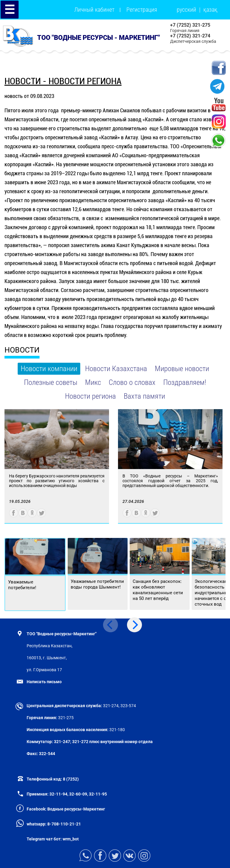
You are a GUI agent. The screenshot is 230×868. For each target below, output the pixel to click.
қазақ (210, 10)
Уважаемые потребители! (22, 585)
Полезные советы (51, 382)
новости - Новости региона (63, 81)
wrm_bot (70, 839)
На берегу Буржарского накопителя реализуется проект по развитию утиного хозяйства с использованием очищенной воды (57, 481)
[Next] (134, 625)
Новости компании (49, 369)
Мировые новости (182, 369)
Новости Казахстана (116, 369)
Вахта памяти (144, 396)
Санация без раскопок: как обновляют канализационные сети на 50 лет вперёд (158, 590)
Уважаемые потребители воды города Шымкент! (97, 584)
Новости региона (90, 396)
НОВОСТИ (22, 350)
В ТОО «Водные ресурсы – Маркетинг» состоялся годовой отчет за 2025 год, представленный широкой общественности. (170, 481)
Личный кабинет (94, 10)
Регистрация (142, 10)
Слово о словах (132, 382)
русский (186, 10)
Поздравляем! (185, 382)
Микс (93, 382)
